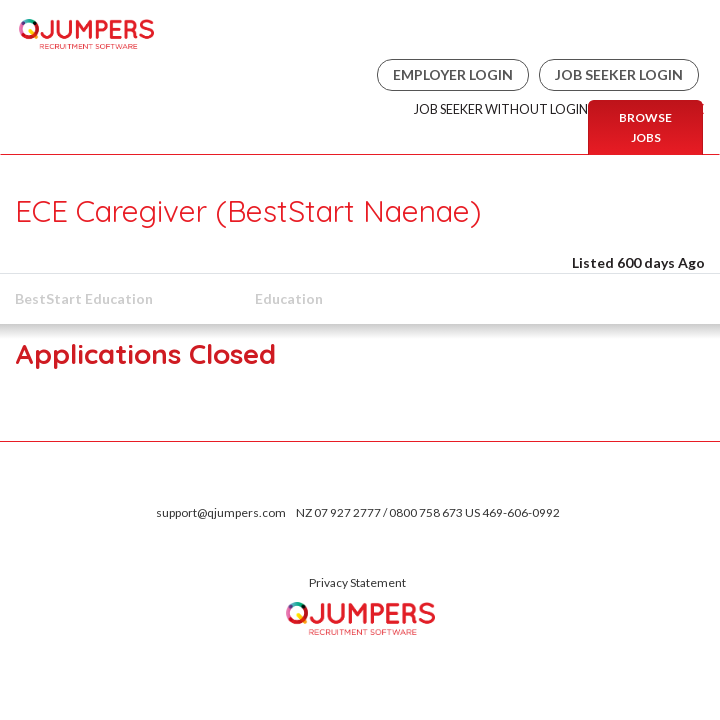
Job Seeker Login (619, 74)
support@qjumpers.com (221, 512)
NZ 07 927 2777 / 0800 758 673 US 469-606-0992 (428, 512)
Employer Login (453, 74)
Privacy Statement (357, 582)
